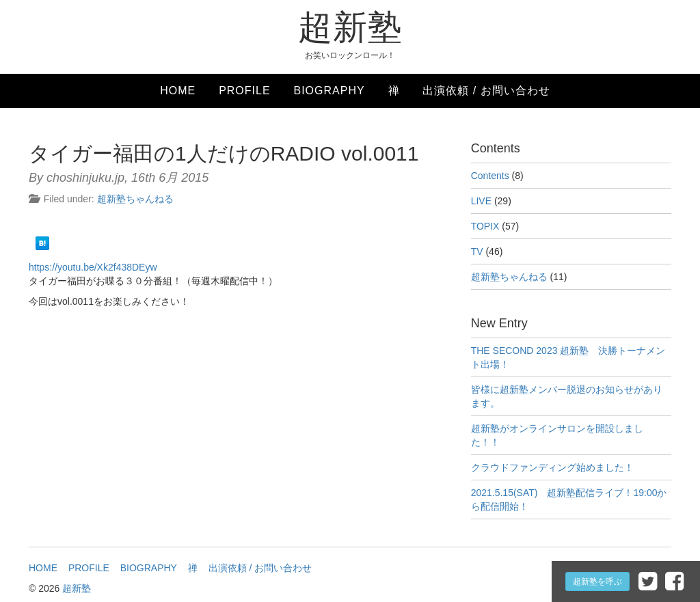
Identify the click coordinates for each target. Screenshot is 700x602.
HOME (178, 91)
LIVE (481, 201)
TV (477, 251)
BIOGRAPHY (329, 91)
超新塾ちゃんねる (135, 199)
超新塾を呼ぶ (597, 582)
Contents (490, 176)
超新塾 (350, 27)
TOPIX (485, 226)
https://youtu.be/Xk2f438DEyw (93, 267)
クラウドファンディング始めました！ (552, 467)
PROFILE (244, 91)
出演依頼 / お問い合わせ (486, 91)
